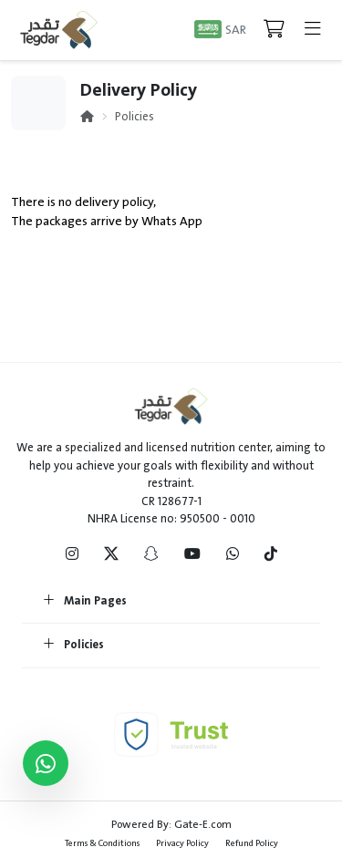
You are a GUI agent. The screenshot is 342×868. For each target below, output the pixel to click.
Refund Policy (252, 843)
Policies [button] (74, 646)
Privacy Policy (182, 843)
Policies (135, 117)
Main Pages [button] (85, 602)
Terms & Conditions (102, 843)
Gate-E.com (203, 824)
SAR (236, 30)
